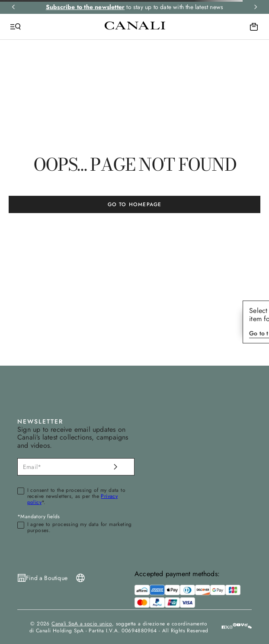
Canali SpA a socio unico (82, 624)
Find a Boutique (47, 578)
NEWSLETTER (40, 421)
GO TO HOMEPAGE (135, 204)
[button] (250, 627)
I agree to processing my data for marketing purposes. (80, 528)
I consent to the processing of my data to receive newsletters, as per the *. (76, 496)
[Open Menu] (16, 27)
